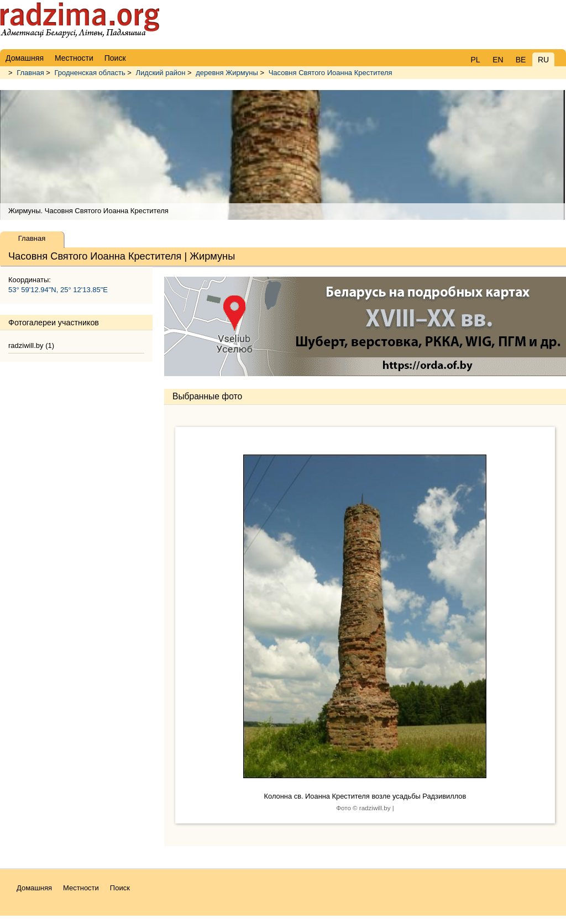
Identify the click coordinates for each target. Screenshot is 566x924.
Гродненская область (90, 73)
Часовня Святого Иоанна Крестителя (331, 73)
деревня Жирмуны (227, 73)
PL (475, 60)
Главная (30, 73)
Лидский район (161, 73)
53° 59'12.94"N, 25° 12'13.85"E (58, 290)
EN (498, 60)
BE (521, 60)
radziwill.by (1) (31, 345)
